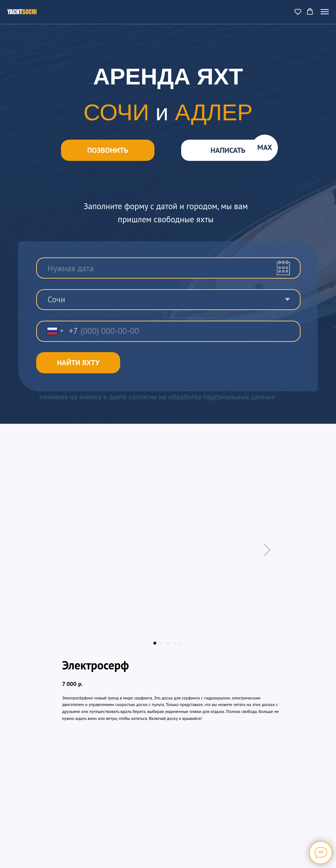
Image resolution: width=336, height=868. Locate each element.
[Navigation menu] (325, 12)
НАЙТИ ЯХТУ (78, 363)
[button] (298, 12)
